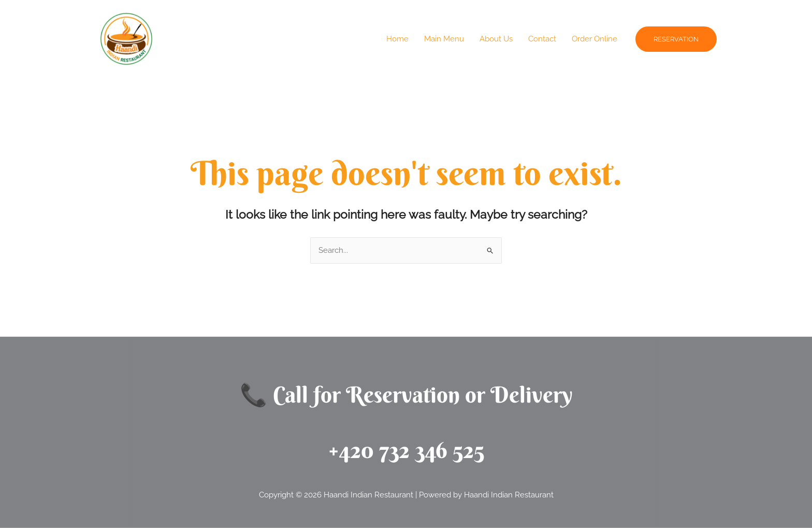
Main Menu (444, 39)
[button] (676, 39)
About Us (496, 39)
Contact (542, 39)
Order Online (594, 39)
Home (397, 39)
